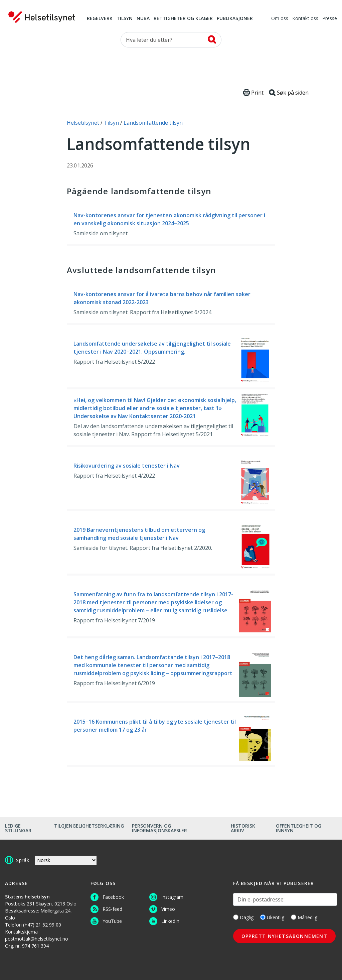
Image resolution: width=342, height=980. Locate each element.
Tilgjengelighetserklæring (89, 826)
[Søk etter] (171, 40)
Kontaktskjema (21, 932)
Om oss (280, 19)
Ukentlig (272, 917)
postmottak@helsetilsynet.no (37, 939)
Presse (330, 19)
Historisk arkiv (243, 828)
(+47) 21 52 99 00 (42, 925)
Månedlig (304, 917)
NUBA (143, 19)
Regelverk (100, 19)
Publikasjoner (235, 19)
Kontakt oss (305, 19)
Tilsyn (125, 19)
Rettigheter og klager (183, 19)
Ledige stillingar (18, 828)
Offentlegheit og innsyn (299, 828)
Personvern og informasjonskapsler (159, 828)
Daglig (243, 917)
